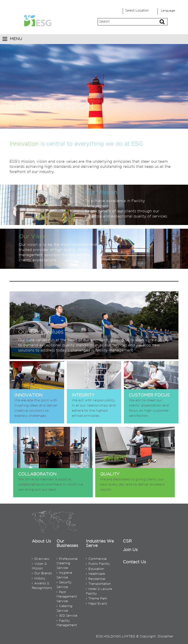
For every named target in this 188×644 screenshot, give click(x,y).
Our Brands (42, 573)
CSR (127, 541)
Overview (41, 559)
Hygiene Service (64, 575)
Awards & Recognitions (42, 586)
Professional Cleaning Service (67, 564)
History (39, 579)
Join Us (130, 550)
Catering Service (65, 609)
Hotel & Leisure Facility (99, 591)
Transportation (98, 584)
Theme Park (96, 599)
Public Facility (98, 564)
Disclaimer (165, 637)
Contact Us (134, 562)
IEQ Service (67, 616)
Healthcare (95, 574)
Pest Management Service (67, 597)
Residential (96, 579)
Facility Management (67, 623)
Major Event (96, 604)
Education (95, 569)
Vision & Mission (39, 566)
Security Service (64, 585)
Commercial (96, 559)
